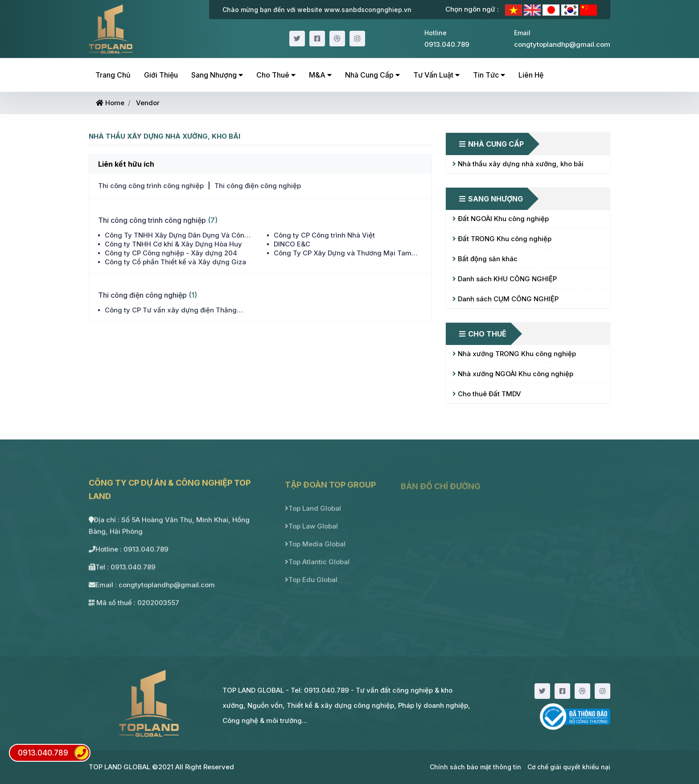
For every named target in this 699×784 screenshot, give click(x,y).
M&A (320, 75)
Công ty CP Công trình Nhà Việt (324, 235)
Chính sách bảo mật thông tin (475, 767)
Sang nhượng (217, 75)
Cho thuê (276, 75)
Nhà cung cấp (372, 75)
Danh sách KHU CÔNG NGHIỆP (505, 279)
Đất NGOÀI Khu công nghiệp (501, 219)
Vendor (148, 103)
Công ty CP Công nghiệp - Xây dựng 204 (171, 253)
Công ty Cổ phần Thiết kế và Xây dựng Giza (175, 262)
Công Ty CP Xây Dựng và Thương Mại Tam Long (343, 253)
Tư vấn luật (436, 75)
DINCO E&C (292, 244)
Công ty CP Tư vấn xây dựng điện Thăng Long (171, 310)
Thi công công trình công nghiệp (151, 186)
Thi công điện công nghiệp (258, 186)
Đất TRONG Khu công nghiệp (502, 239)
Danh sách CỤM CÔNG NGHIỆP (506, 299)
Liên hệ (531, 75)
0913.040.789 (54, 753)
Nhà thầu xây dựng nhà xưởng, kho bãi (518, 164)
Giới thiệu (161, 75)
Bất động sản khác (485, 259)
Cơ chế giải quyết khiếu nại (569, 767)
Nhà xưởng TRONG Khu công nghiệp (514, 354)
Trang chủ (113, 75)
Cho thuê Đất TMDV (487, 394)
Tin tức (489, 75)
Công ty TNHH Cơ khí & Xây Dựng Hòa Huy (173, 244)
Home (110, 103)
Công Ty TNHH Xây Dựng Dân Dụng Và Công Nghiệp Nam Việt (177, 235)
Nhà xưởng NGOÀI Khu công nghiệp (513, 374)
